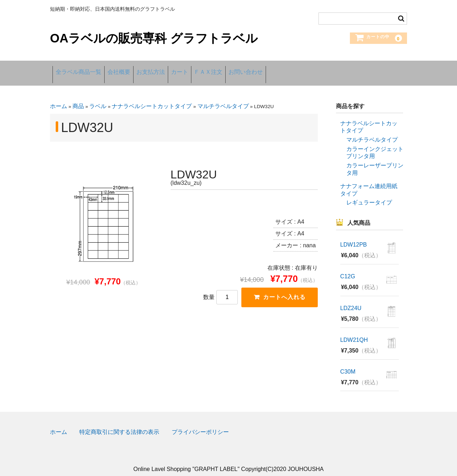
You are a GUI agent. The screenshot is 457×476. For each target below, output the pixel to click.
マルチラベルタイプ (223, 98)
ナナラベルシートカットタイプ (152, 98)
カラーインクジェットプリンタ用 (375, 145)
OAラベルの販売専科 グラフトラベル (154, 38)
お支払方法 (175, 69)
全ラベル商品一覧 (81, 69)
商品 (78, 98)
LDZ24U (351, 301)
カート (214, 69)
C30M (348, 364)
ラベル (98, 98)
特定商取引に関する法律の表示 (119, 424)
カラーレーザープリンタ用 (375, 161)
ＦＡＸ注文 (254, 69)
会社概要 (132, 69)
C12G (348, 269)
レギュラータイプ (369, 195)
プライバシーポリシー (200, 424)
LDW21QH (354, 332)
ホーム (59, 98)
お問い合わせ (302, 69)
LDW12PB (354, 237)
